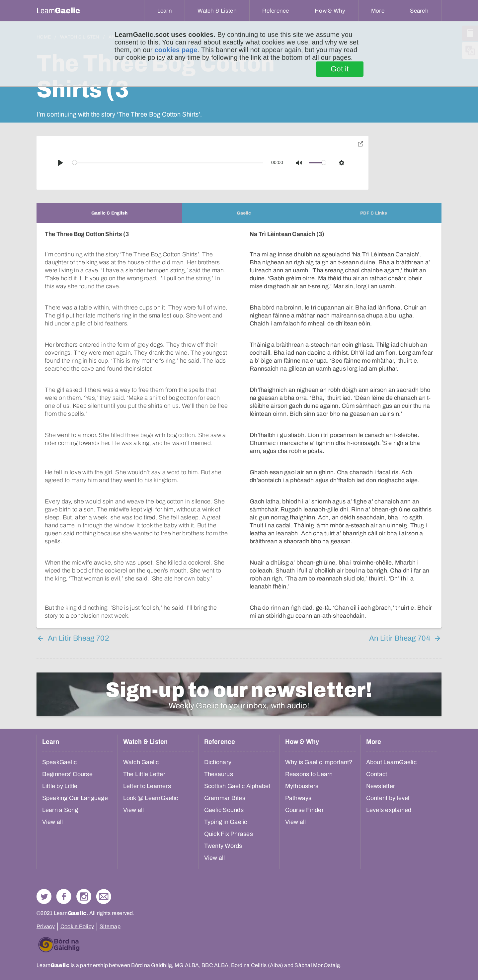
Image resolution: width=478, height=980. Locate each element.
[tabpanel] (239, 426)
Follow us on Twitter (44, 896)
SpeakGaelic (60, 762)
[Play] (60, 163)
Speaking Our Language (75, 798)
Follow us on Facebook (64, 896)
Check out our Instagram (84, 896)
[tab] (109, 213)
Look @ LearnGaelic (151, 798)
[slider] (168, 163)
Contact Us (104, 896)
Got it (340, 69)
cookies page (176, 50)
